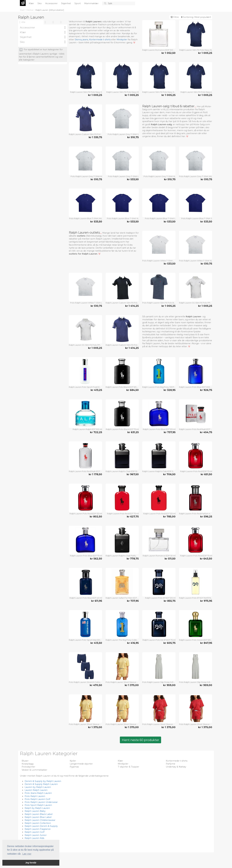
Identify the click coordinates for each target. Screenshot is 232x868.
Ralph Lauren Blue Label (38, 817)
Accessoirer (52, 3)
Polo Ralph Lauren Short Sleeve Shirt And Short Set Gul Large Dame (85, 724)
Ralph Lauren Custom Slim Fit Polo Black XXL (122, 303)
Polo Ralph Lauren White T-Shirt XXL (159, 261)
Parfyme (171, 764)
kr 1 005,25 (205, 53)
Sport (78, 3)
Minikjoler (122, 40)
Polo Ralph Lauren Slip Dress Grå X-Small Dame (196, 682)
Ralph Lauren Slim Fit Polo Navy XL (196, 50)
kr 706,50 (169, 474)
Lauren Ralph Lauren (36, 790)
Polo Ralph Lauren (35, 796)
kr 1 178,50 (95, 474)
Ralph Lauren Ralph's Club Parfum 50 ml (122, 556)
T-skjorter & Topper (128, 767)
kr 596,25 (206, 517)
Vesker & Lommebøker (34, 770)
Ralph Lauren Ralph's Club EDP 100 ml (122, 471)
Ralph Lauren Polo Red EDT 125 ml (159, 514)
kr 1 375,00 (132, 685)
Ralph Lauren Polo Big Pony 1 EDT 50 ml (159, 387)
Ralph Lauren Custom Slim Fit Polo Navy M (122, 345)
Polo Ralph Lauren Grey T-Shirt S (123, 134)
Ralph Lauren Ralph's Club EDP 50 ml (159, 471)
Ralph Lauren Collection (38, 823)
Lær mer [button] (27, 854)
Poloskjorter (28, 767)
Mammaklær (92, 3)
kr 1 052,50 (169, 53)
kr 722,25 (96, 432)
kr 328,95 (170, 390)
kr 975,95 (206, 601)
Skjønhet (66, 3)
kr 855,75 (170, 601)
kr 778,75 (133, 559)
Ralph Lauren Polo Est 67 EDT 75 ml (159, 640)
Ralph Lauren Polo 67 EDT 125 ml (160, 598)
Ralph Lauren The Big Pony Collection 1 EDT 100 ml (122, 640)
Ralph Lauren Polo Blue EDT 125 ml (159, 429)
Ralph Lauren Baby (35, 811)
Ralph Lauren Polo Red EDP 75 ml (196, 471)
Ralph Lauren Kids (34, 838)
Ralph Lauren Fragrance (38, 829)
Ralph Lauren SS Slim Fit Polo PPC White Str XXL (196, 303)
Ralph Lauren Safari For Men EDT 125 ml (122, 598)
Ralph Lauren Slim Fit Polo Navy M (123, 92)
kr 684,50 (133, 390)
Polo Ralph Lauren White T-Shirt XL (196, 261)
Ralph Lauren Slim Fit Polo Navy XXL (159, 92)
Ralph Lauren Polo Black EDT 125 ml (122, 387)
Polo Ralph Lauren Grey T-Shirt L (123, 176)
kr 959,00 (169, 685)
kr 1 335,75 (95, 137)
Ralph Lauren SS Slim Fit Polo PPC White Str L (85, 345)
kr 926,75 (206, 390)
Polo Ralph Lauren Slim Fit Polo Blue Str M (159, 303)
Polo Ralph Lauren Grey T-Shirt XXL (196, 176)
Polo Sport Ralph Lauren (38, 805)
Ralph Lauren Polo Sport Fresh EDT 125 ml (85, 387)
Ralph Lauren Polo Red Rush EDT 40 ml (196, 429)
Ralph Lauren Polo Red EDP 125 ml (86, 514)
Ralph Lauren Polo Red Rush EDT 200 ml (85, 471)
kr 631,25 (133, 432)
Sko (40, 3)
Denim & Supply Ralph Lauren (41, 784)
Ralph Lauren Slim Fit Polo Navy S (86, 92)
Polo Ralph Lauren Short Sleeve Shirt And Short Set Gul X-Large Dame (122, 724)
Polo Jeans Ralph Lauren (38, 793)
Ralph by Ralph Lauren (37, 808)
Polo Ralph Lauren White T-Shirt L (86, 303)
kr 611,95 (97, 601)
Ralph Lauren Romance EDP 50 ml (159, 556)
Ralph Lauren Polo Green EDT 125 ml (196, 640)
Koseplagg (28, 764)
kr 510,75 (133, 137)
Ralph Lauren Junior (36, 835)
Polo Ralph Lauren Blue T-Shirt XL (123, 218)
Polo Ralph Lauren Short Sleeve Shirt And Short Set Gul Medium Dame (122, 682)
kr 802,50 (96, 517)
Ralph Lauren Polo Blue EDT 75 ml (86, 556)
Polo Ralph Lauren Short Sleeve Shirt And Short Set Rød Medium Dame (159, 724)
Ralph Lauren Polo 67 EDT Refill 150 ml (196, 598)
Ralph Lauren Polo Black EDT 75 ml (122, 429)
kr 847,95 (206, 643)
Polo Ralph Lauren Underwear (41, 802)
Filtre (175, 17)
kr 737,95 (170, 432)
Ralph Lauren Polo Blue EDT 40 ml (86, 598)
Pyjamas (74, 767)
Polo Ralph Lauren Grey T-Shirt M (86, 176)
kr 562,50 (96, 559)
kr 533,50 (133, 179)
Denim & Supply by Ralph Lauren (43, 781)
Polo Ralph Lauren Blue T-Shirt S (197, 218)
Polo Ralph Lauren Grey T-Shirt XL (160, 176)
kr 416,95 (133, 643)
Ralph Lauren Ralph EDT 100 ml (87, 429)
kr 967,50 (133, 474)
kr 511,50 (170, 559)
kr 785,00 (169, 517)
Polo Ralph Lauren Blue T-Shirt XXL (86, 218)
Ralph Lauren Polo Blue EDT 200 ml (196, 387)
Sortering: (196, 17)
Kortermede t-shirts (100, 40)
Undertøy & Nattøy (176, 767)
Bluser (25, 761)
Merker (30, 10)
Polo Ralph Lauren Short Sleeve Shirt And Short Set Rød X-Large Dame (196, 724)
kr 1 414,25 (132, 306)
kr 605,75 (169, 643)
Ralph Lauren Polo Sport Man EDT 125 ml (85, 640)
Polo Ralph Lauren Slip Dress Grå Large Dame (159, 682)
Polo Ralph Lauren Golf (37, 799)
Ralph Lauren (42, 10)
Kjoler (73, 761)
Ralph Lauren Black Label (39, 814)
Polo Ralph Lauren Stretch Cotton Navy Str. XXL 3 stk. (85, 682)
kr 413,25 (96, 390)
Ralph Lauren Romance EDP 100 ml (159, 50)
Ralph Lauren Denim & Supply (41, 826)
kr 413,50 (96, 643)
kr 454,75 (206, 432)
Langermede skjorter (81, 764)
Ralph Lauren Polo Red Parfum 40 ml (196, 514)
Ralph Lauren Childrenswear (40, 820)
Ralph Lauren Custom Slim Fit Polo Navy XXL (85, 134)
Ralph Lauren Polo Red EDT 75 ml (123, 514)
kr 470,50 (96, 685)
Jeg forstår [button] (31, 863)
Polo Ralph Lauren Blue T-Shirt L (160, 218)
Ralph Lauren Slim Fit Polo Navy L (196, 92)
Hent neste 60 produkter (140, 740)
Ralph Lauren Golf (34, 832)
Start (22, 10)
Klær (32, 3)
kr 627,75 (133, 517)
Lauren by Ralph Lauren (38, 787)
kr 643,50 (206, 559)
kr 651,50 (206, 474)
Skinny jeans (81, 40)
